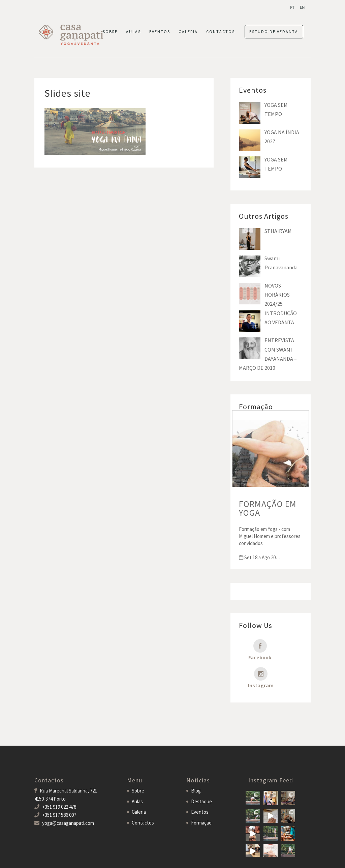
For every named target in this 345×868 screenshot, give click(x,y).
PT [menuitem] (292, 7)
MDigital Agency (125, 858)
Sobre (138, 767)
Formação (201, 799)
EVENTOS (160, 32)
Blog (196, 767)
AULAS (133, 32)
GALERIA (188, 32)
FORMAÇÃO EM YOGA (268, 508)
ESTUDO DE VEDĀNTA (274, 32)
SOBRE (110, 32)
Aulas (137, 778)
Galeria (139, 789)
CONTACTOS (221, 32)
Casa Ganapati (49, 858)
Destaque (201, 778)
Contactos (143, 799)
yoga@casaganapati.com (68, 800)
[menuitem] (292, 7)
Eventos (200, 789)
